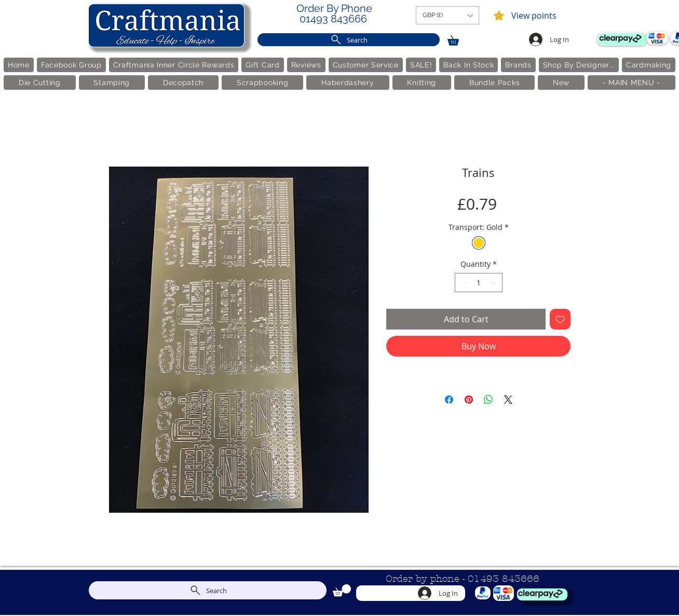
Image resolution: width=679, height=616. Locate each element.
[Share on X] (508, 400)
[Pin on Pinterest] (469, 400)
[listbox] (447, 15)
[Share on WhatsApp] (488, 400)
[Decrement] (463, 283)
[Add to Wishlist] (560, 319)
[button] (447, 15)
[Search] (349, 40)
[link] (458, 39)
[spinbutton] (479, 283)
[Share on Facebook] (449, 400)
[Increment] (494, 283)
